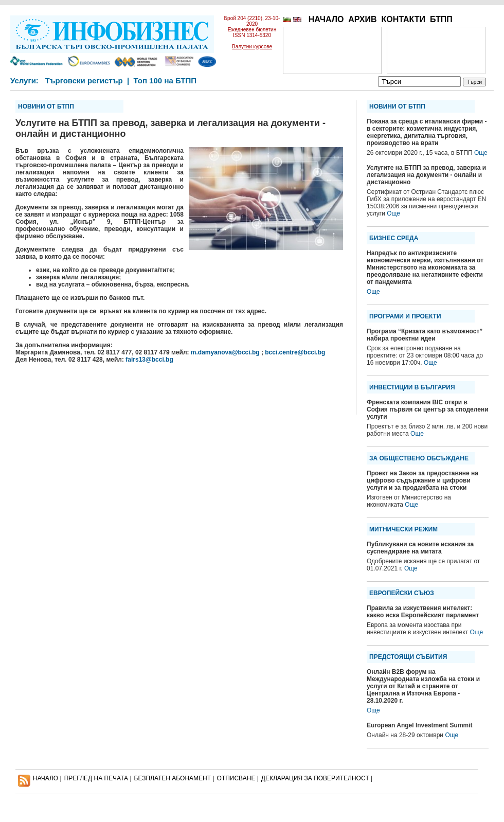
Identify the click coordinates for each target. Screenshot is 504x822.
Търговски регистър (84, 81)
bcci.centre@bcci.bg (295, 352)
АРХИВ (362, 19)
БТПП (441, 19)
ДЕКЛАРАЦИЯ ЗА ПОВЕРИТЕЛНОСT (315, 778)
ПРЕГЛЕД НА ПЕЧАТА (96, 778)
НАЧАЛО (326, 19)
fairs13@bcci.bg (149, 360)
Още (481, 153)
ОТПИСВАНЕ (236, 778)
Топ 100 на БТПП (165, 81)
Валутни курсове (252, 47)
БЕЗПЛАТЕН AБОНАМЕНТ (173, 778)
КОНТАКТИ (403, 19)
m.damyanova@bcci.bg (225, 352)
